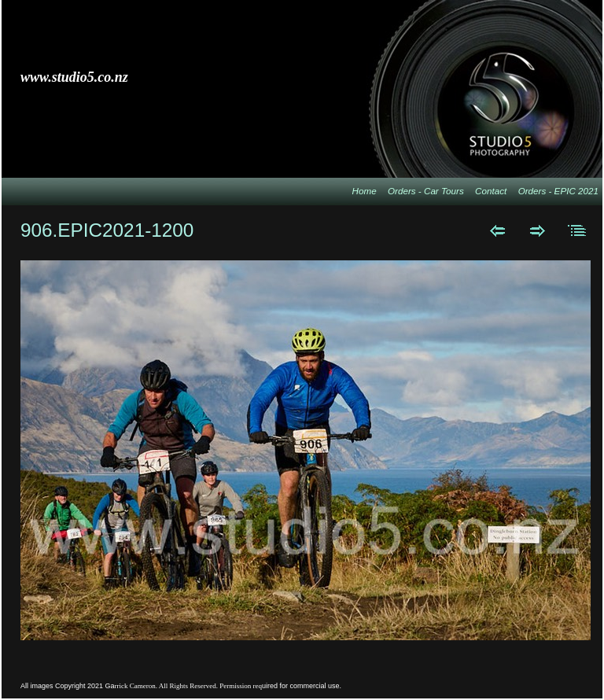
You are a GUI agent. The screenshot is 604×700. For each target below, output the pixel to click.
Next (538, 230)
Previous (497, 230)
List (578, 230)
